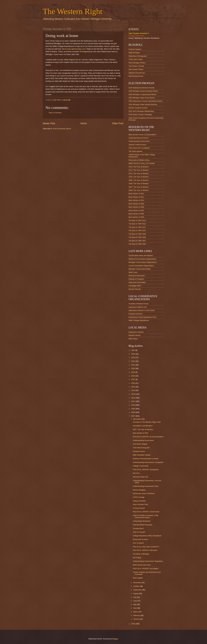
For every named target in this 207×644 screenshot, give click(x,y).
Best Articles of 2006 (136, 214)
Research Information (137, 276)
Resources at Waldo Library (139, 160)
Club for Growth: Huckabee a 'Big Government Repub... (145, 516)
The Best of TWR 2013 (137, 220)
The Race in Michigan (141, 554)
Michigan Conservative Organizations (143, 262)
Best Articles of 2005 (136, 217)
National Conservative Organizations (142, 259)
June (135, 601)
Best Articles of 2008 (136, 207)
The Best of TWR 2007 (137, 241)
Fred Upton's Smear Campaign (140, 115)
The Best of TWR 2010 (137, 231)
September (138, 590)
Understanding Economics (138, 138)
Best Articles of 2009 (136, 204)
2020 (133, 368)
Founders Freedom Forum (138, 304)
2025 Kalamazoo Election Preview (141, 88)
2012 (133, 398)
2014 (133, 390)
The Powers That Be (136, 66)
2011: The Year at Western (139, 174)
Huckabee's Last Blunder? (143, 426)
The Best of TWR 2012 (137, 224)
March (136, 612)
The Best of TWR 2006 (137, 244)
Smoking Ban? (138, 528)
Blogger (115, 639)
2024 (133, 354)
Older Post (118, 123)
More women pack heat (142, 565)
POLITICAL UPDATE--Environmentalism (148, 437)
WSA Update (138, 578)
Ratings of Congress (136, 279)
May (135, 604)
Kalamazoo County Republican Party (142, 317)
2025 (133, 350)
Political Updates (135, 49)
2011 (133, 401)
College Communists (141, 466)
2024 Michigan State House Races (142, 98)
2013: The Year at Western (139, 167)
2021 (133, 365)
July (135, 597)
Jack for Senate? (139, 532)
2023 (133, 358)
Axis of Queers (138, 543)
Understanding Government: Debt (146, 486)
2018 (133, 376)
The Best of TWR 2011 (137, 227)
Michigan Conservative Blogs (140, 269)
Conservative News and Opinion (141, 255)
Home (84, 123)
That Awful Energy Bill (141, 448)
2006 (133, 624)
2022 (133, 361)
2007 (133, 416)
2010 (133, 405)
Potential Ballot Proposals (143, 525)
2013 (133, 394)
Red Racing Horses (136, 76)
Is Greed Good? (139, 508)
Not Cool (136, 473)
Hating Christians (139, 501)
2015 (133, 387)
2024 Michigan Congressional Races (142, 94)
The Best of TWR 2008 (137, 237)
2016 (133, 383)
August (136, 594)
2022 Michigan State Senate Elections (143, 104)
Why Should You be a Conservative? (142, 135)
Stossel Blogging (139, 490)
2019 (133, 372)
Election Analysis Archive (138, 108)
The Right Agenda (135, 151)
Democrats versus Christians (144, 493)
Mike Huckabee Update (142, 455)
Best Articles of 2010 (136, 200)
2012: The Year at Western (139, 170)
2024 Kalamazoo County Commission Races (145, 101)
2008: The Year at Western (139, 184)
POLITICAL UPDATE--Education (145, 550)
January (136, 619)
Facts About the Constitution (139, 148)
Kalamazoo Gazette (136, 332)
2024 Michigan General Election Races (143, 91)
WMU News (133, 339)
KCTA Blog (137, 558)
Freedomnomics (139, 451)
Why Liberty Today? (136, 69)
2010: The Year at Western (139, 177)
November (137, 583)
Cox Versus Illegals (140, 444)
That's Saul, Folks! (136, 59)
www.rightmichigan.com (76, 49)
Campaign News (135, 286)
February (137, 615)
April (135, 608)
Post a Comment (55, 113)
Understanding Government (139, 141)
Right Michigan (134, 53)
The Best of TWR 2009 (137, 234)
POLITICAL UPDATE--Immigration (146, 470)
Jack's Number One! (140, 504)
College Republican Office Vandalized (147, 536)
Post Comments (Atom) (62, 129)
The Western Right (73, 11)
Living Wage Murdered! (142, 521)
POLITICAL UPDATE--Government (146, 512)
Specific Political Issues (137, 145)
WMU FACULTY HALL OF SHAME (142, 163)
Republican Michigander (138, 56)
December (137, 419)
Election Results (135, 289)
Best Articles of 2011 (136, 197)
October (136, 586)
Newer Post (49, 123)
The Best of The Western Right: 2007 (147, 422)
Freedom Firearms (136, 314)
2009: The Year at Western (139, 180)
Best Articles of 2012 (136, 194)
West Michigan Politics (137, 63)
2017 (133, 379)
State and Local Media (137, 282)
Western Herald (134, 335)
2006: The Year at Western (139, 190)
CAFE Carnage (139, 497)
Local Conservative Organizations (141, 266)
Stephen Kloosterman (137, 73)
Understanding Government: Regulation (148, 561)
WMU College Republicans (139, 320)
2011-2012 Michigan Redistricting (141, 111)
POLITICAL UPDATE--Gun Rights (146, 569)
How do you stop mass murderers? (146, 547)
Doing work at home (140, 539)
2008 (133, 412)
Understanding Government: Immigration (148, 462)
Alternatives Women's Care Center (142, 310)
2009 (133, 409)
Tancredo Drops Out (140, 477)
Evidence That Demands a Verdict (146, 459)
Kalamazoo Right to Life (138, 307)
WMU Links (133, 272)
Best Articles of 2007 (136, 210)
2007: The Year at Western (139, 187)
